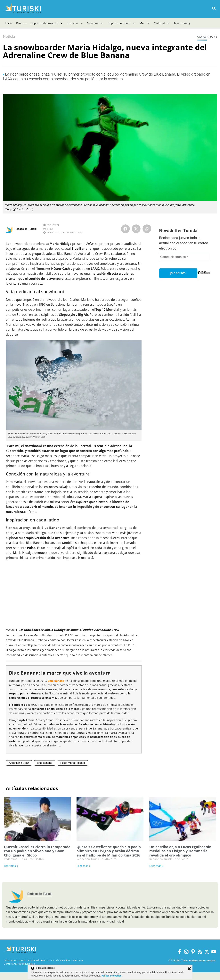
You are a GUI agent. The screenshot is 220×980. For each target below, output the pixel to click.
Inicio (8, 23)
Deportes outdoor (121, 23)
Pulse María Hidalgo (73, 763)
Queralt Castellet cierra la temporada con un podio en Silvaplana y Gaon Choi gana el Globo (37, 851)
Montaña (95, 23)
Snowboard (207, 37)
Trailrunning (182, 23)
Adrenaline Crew (19, 763)
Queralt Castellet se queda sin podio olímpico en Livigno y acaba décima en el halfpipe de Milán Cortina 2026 (109, 851)
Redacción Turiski (26, 229)
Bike (21, 23)
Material (162, 23)
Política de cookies (112, 976)
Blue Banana (56, 681)
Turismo (75, 23)
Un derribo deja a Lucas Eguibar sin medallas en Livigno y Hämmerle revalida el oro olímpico (180, 851)
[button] (214, 8)
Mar (145, 23)
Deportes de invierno (47, 23)
